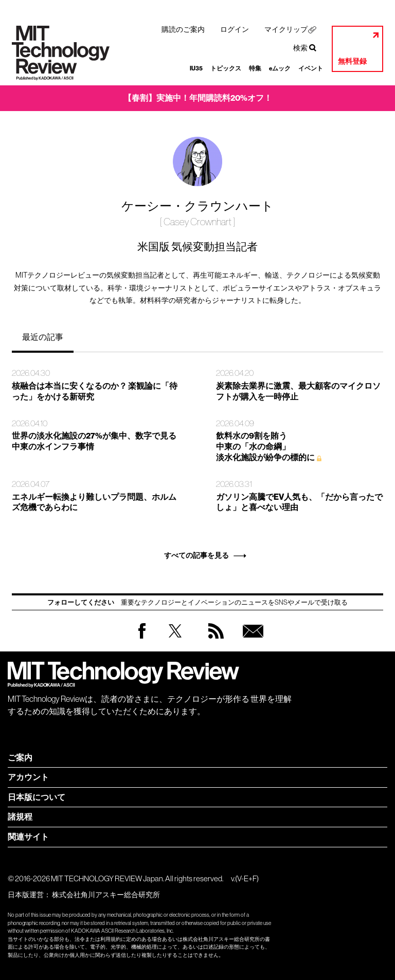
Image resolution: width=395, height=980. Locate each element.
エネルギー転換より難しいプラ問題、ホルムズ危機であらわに (94, 502)
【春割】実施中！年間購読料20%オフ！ (198, 98)
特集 (255, 68)
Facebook (142, 638)
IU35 (196, 68)
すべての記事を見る (196, 556)
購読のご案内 (183, 29)
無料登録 (352, 61)
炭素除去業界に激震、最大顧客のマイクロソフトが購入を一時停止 (298, 391)
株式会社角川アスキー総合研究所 (106, 895)
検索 (300, 48)
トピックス (226, 68)
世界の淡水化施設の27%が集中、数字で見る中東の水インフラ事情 (94, 441)
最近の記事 (43, 337)
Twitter (175, 641)
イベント (311, 68)
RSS (213, 641)
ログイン (235, 29)
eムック (280, 68)
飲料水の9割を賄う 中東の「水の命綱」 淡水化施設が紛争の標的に (265, 447)
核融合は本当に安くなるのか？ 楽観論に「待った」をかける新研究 (95, 391)
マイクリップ (286, 29)
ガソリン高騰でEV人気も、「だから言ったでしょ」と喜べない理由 (299, 502)
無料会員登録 (251, 641)
